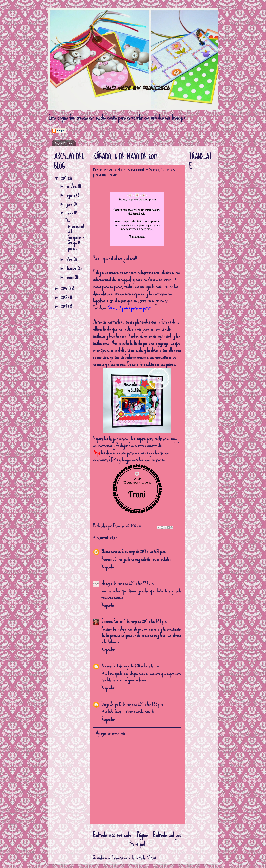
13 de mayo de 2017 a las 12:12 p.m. (138, 666)
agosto (71, 195)
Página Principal (64, 143)
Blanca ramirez (111, 551)
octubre (72, 186)
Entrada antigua (167, 835)
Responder (108, 567)
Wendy (106, 583)
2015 (65, 297)
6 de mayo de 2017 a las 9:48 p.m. (133, 583)
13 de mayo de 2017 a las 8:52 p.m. (141, 704)
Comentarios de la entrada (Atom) (134, 858)
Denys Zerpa (110, 704)
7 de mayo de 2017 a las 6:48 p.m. (146, 621)
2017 (64, 178)
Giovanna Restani (112, 621)
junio (70, 204)
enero (71, 277)
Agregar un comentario (110, 733)
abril (70, 259)
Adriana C (108, 666)
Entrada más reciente (112, 835)
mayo (70, 213)
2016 (65, 288)
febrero (72, 268)
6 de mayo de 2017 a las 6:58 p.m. (144, 551)
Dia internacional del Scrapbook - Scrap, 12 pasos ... (75, 234)
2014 (65, 306)
